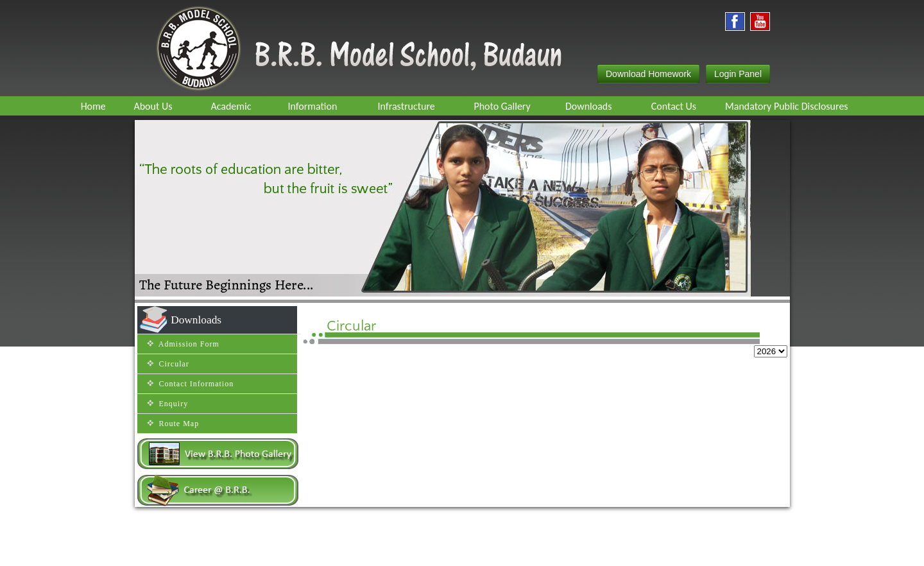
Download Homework (648, 74)
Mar (387, 362)
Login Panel (738, 74)
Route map (392, 550)
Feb (347, 362)
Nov (709, 362)
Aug (586, 362)
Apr (428, 362)
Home (315, 550)
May (467, 362)
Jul (550, 362)
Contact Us (441, 550)
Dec (752, 362)
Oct (671, 362)
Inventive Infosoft (702, 550)
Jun (511, 362)
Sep (629, 362)
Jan (308, 362)
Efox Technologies (607, 550)
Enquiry (351, 550)
